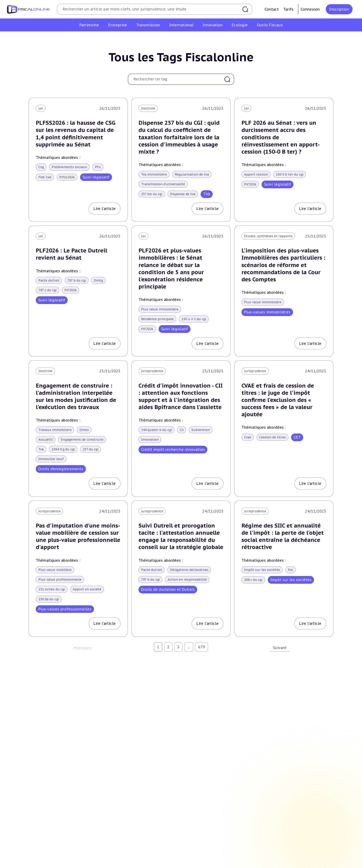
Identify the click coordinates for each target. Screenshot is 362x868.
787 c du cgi (47, 290)
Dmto (84, 430)
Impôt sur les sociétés (262, 570)
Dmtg (98, 280)
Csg (41, 167)
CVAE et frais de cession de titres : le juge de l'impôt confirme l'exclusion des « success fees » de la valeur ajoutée (278, 400)
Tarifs (288, 9)
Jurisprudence (152, 371)
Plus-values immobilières (267, 312)
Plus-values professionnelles (65, 609)
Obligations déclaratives (189, 570)
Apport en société (87, 589)
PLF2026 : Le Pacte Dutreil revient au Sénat (71, 254)
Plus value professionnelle (60, 580)
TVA (207, 194)
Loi (41, 108)
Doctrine (148, 108)
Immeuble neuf (51, 459)
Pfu (98, 167)
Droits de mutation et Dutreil (168, 589)
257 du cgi (90, 449)
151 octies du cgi (52, 589)
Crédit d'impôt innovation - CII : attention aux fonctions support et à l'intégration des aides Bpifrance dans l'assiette (181, 396)
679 (202, 647)
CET (297, 437)
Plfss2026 (67, 177)
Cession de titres (272, 437)
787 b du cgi (77, 280)
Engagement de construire (82, 440)
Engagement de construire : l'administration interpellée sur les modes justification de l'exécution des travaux (76, 396)
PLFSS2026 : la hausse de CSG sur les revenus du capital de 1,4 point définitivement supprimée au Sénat (76, 134)
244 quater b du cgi (156, 430)
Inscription (339, 9)
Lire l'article (105, 209)
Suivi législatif (96, 177)
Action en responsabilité (187, 580)
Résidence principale (157, 319)
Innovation (150, 440)
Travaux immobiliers (55, 430)
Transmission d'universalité (163, 184)
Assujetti (46, 440)
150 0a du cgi (49, 599)
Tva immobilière (154, 174)
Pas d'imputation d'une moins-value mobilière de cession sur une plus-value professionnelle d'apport (78, 536)
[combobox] (178, 79)
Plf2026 (250, 184)
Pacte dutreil (49, 280)
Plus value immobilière (160, 309)
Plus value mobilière (55, 570)
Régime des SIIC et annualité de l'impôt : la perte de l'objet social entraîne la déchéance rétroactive (283, 536)
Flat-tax (45, 177)
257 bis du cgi (152, 194)
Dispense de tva (183, 194)
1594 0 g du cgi (63, 449)
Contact (272, 9)
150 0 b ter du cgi (290, 174)
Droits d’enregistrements (61, 469)
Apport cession (256, 174)
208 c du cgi (253, 580)
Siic (291, 570)
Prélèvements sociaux (69, 167)
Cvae (248, 437)
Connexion (310, 9)
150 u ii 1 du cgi (194, 319)
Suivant (280, 648)
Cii (182, 430)
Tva (41, 449)
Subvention (201, 430)
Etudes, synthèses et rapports (268, 236)
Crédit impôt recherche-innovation (173, 449)
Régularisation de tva (192, 174)
